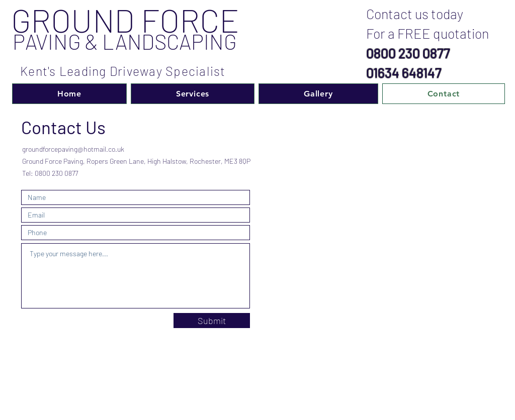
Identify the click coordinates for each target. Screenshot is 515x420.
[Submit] (212, 321)
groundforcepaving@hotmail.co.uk (73, 149)
